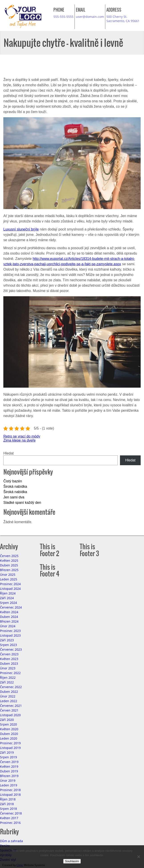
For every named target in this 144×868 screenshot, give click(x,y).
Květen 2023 (9, 659)
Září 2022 (7, 682)
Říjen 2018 (8, 799)
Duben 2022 (9, 692)
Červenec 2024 (11, 607)
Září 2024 (7, 598)
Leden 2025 (9, 579)
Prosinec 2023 (10, 631)
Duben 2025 (9, 565)
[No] (138, 857)
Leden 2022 (9, 701)
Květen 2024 (9, 612)
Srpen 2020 (8, 724)
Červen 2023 (9, 654)
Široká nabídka (15, 486)
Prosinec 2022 (10, 673)
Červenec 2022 (11, 687)
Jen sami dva (14, 497)
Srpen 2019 (8, 757)
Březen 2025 (9, 570)
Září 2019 (7, 752)
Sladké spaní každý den (22, 503)
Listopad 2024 (10, 589)
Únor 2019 (8, 781)
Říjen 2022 (8, 678)
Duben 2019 (9, 771)
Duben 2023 (9, 663)
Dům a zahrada (11, 841)
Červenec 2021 (11, 706)
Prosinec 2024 (10, 584)
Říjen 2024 (8, 593)
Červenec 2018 (11, 813)
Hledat (8, 453)
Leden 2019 (9, 785)
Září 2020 (7, 720)
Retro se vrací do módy (22, 436)
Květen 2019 (9, 766)
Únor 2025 (8, 575)
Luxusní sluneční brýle (21, 229)
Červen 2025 (9, 556)
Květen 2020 (9, 729)
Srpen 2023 (8, 645)
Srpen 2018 (8, 809)
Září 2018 (7, 804)
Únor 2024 (8, 626)
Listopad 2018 (10, 795)
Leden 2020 (9, 738)
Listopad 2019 (10, 748)
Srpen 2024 (8, 603)
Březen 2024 (9, 621)
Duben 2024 (9, 617)
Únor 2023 (8, 668)
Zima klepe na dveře (19, 440)
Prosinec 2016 (10, 823)
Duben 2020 (9, 734)
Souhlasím (72, 861)
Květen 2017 (9, 818)
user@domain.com (90, 17)
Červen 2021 (9, 710)
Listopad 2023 (10, 635)
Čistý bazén (13, 481)
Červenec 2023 (11, 649)
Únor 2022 (8, 696)
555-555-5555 (63, 17)
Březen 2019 (9, 776)
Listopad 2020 (10, 715)
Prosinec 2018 (10, 790)
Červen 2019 (9, 762)
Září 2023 (7, 640)
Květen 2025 (9, 560)
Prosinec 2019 (10, 743)
